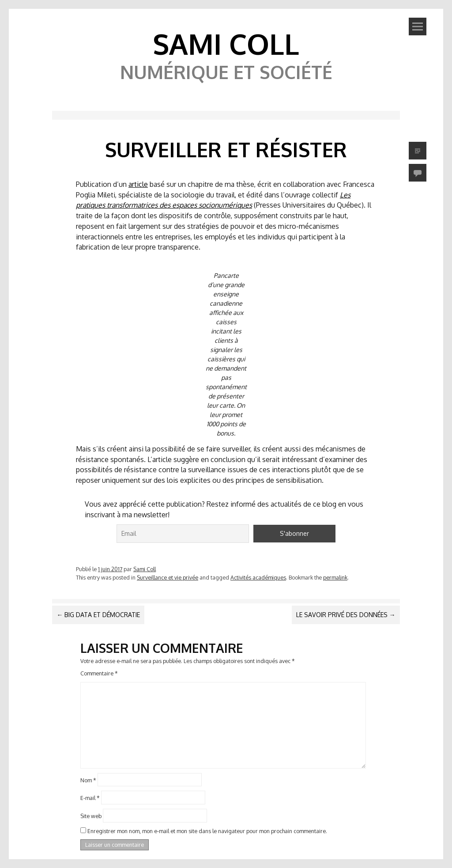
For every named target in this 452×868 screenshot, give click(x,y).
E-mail (90, 798)
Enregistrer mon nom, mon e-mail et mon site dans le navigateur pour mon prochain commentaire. (207, 831)
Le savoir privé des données (346, 615)
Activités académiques (258, 577)
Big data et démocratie (98, 615)
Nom (88, 780)
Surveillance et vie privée (168, 577)
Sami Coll (226, 44)
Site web (91, 816)
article (138, 184)
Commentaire (99, 673)
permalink (335, 577)
